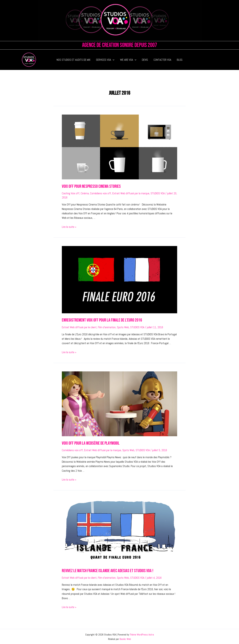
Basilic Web (125, 639)
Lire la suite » (69, 227)
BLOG (180, 60)
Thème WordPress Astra (142, 634)
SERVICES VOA (105, 60)
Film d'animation (107, 327)
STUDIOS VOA (158, 193)
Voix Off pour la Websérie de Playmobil (90, 443)
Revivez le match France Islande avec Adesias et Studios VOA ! (106, 570)
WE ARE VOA (128, 60)
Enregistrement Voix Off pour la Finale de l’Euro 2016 (101, 320)
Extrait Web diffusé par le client (79, 327)
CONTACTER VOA (162, 60)
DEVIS (145, 60)
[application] (113, 60)
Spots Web (123, 327)
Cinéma (85, 193)
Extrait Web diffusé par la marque (131, 193)
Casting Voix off (71, 193)
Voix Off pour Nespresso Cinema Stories (91, 186)
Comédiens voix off (101, 193)
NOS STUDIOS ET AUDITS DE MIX (73, 60)
